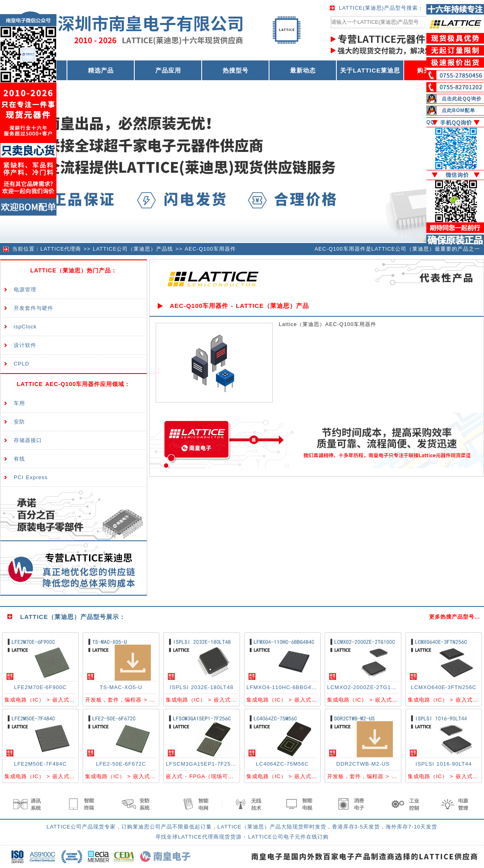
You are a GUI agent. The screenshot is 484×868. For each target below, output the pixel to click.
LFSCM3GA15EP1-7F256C (202, 764)
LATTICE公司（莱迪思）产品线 (133, 249)
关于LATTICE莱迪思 (370, 70)
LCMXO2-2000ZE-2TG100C (364, 687)
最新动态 (303, 70)
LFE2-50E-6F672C (121, 764)
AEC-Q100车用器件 (210, 249)
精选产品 (101, 70)
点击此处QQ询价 (462, 99)
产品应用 (168, 70)
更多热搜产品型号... (455, 617)
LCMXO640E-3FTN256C (444, 687)
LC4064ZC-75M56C (282, 764)
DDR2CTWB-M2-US (363, 764)
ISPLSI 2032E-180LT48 (201, 687)
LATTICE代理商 (61, 249)
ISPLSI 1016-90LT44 (443, 764)
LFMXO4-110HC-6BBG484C (284, 687)
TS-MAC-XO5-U (121, 687)
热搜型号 (236, 70)
